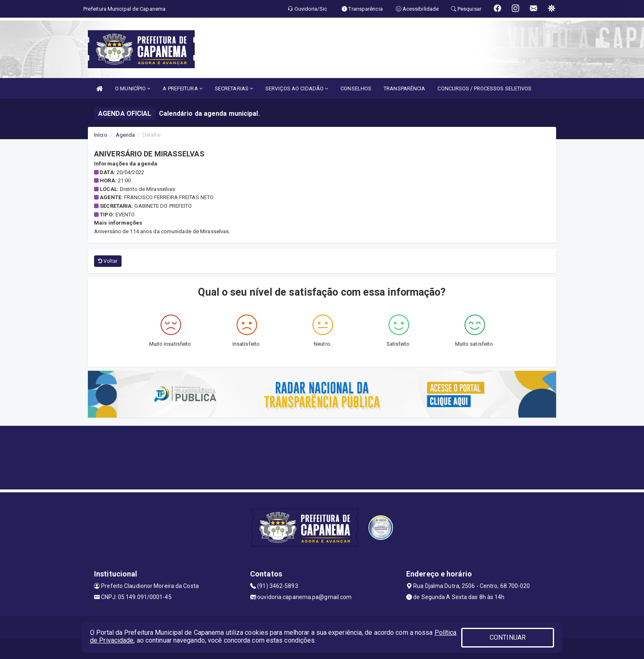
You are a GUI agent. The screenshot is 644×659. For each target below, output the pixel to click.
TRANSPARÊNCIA (404, 88)
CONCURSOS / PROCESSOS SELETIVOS (484, 88)
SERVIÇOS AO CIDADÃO (297, 88)
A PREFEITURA (182, 88)
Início (101, 135)
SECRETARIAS (234, 88)
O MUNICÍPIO (133, 88)
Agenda (125, 135)
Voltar (108, 261)
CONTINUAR (508, 637)
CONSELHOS (356, 88)
